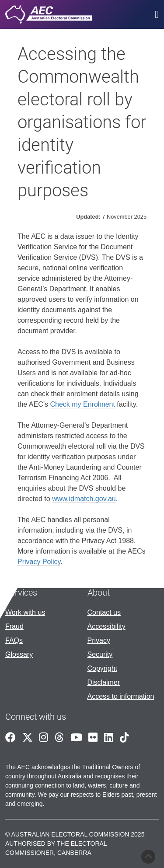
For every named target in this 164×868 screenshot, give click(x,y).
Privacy (99, 640)
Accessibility (106, 626)
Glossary (19, 654)
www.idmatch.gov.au (84, 499)
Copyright (102, 668)
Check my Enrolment (82, 404)
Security (100, 654)
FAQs (14, 640)
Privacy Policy (39, 562)
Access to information (121, 696)
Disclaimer (104, 682)
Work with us (25, 612)
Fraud (14, 626)
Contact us (104, 612)
